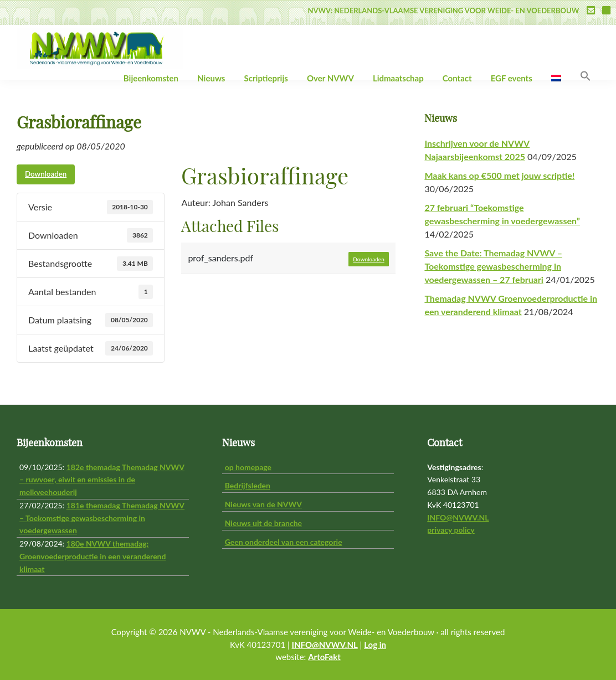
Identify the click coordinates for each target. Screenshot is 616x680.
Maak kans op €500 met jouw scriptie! (499, 175)
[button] (586, 76)
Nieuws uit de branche (263, 523)
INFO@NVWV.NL (458, 517)
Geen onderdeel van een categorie (284, 542)
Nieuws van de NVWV (263, 504)
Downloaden (46, 174)
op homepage (248, 467)
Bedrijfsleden (248, 485)
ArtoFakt (324, 657)
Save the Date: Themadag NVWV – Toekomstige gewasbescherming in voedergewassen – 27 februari (493, 266)
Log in (375, 645)
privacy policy (451, 530)
